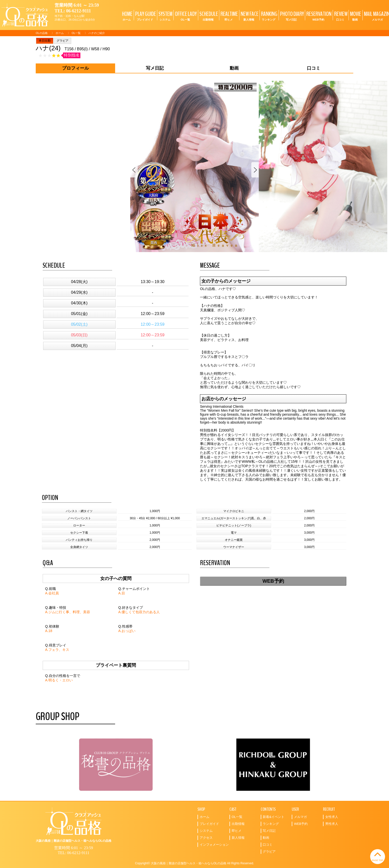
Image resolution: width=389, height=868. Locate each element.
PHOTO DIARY (291, 16)
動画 (266, 838)
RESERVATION (318, 16)
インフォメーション (214, 845)
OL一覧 (76, 33)
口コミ (268, 845)
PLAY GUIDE (145, 16)
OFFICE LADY (185, 16)
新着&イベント (274, 817)
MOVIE (355, 16)
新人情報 (238, 838)
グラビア (63, 41)
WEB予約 (273, 581)
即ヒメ (237, 831)
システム (206, 831)
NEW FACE (249, 16)
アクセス (206, 838)
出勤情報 (238, 824)
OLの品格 (42, 33)
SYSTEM (165, 16)
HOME (127, 16)
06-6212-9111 (79, 11)
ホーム (60, 33)
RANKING (269, 16)
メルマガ (300, 817)
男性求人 (332, 824)
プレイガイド (209, 824)
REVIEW (340, 16)
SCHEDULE (208, 16)
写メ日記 (269, 831)
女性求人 (332, 817)
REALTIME (229, 16)
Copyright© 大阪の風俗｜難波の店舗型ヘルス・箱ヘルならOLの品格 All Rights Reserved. (194, 863)
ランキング (271, 824)
